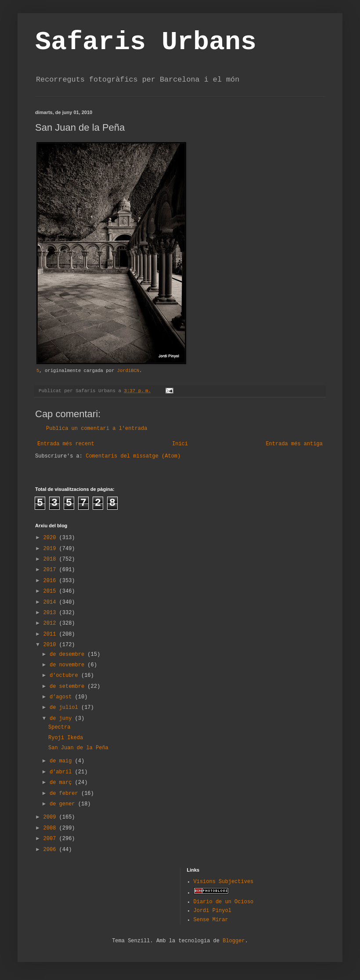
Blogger (234, 941)
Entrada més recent (66, 444)
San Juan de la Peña (78, 748)
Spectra (59, 727)
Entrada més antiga (294, 444)
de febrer (65, 794)
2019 (51, 549)
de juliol (65, 708)
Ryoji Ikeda (66, 738)
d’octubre (65, 676)
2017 (51, 570)
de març (62, 783)
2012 (51, 623)
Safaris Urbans (146, 42)
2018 (51, 559)
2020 (51, 538)
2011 (51, 634)
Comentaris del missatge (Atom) (133, 456)
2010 (51, 645)
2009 (51, 817)
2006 (51, 850)
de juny (62, 719)
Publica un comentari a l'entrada (97, 429)
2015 (51, 591)
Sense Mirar (211, 920)
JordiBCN (128, 371)
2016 (51, 581)
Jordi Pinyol (212, 911)
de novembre (68, 665)
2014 (51, 602)
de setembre (68, 687)
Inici (180, 444)
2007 (51, 839)
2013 (51, 613)
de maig (62, 761)
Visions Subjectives (224, 882)
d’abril (62, 772)
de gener (64, 804)
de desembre (68, 655)
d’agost (62, 697)
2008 (51, 828)
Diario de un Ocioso (224, 902)
